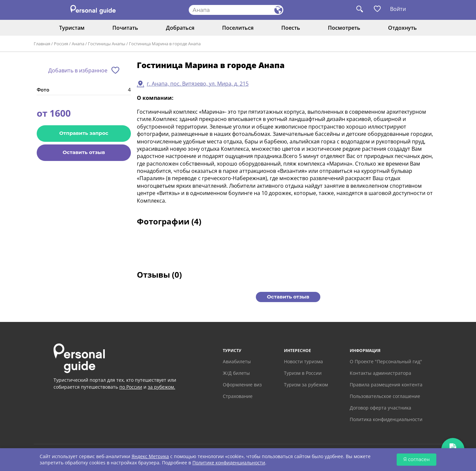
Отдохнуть (402, 28)
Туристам (72, 28)
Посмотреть (344, 28)
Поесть (291, 28)
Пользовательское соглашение (385, 396)
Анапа (78, 44)
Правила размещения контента (386, 385)
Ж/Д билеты (236, 373)
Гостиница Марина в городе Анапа (165, 44)
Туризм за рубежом (306, 385)
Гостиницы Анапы (107, 44)
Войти (398, 9)
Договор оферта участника (380, 408)
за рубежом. (161, 387)
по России (131, 387)
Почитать (125, 28)
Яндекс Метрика (150, 456)
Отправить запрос (84, 133)
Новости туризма (303, 361)
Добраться (180, 28)
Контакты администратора (380, 373)
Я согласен (416, 459)
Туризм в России (303, 373)
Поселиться (238, 28)
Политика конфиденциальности (386, 419)
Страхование (238, 396)
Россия (61, 44)
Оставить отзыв (84, 152)
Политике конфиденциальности (229, 463)
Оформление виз (242, 385)
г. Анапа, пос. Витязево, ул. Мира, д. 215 (198, 84)
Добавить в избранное (78, 70)
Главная (42, 44)
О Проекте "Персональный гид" (386, 361)
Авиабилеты (237, 361)
